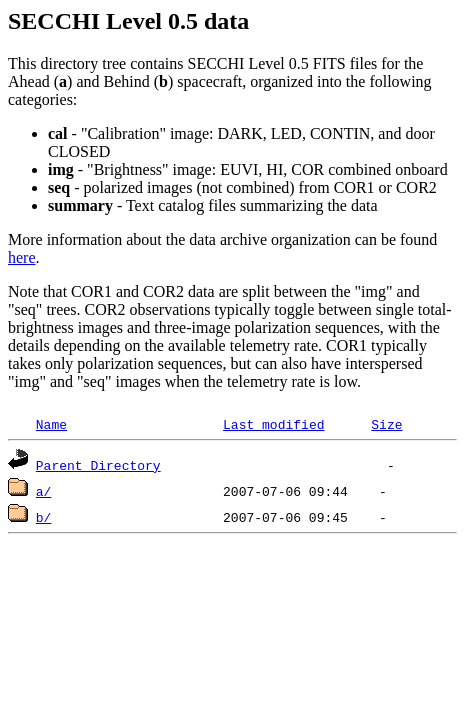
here (22, 257)
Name (51, 424)
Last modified (273, 424)
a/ (44, 491)
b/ (44, 517)
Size (386, 424)
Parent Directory (98, 465)
